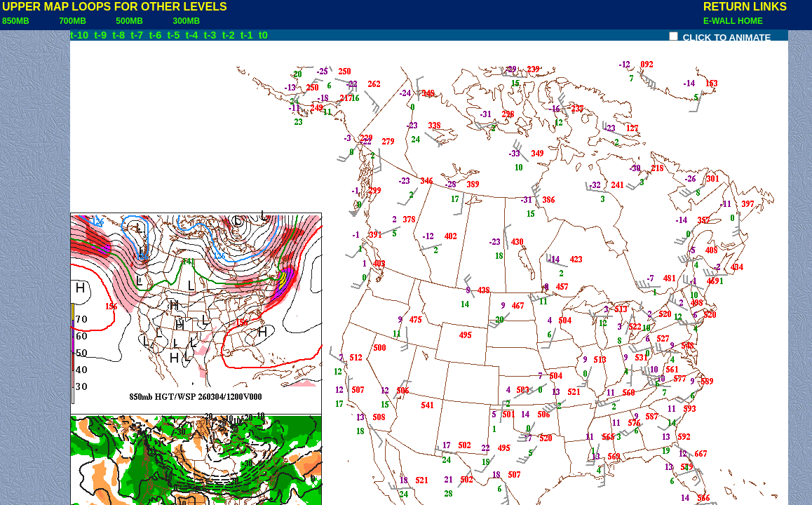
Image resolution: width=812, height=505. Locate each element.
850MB (20, 21)
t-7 (138, 35)
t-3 (212, 35)
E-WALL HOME (733, 21)
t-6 (156, 35)
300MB (191, 21)
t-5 (175, 35)
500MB (134, 21)
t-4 (194, 35)
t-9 (102, 35)
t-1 (248, 35)
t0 (263, 35)
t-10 (81, 35)
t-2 (230, 35)
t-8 (120, 35)
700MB (77, 21)
